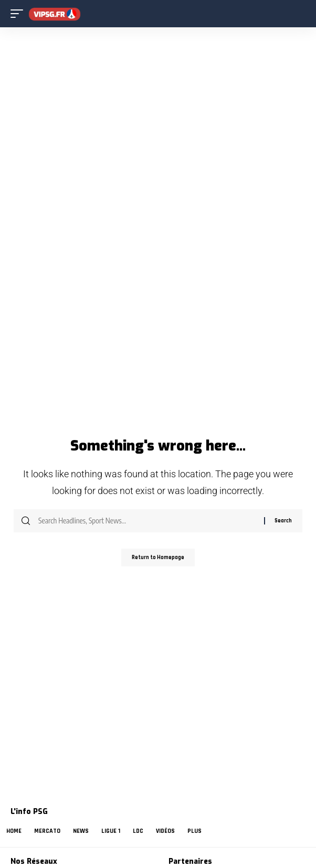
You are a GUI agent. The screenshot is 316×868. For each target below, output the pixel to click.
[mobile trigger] (19, 14)
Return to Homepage (158, 558)
